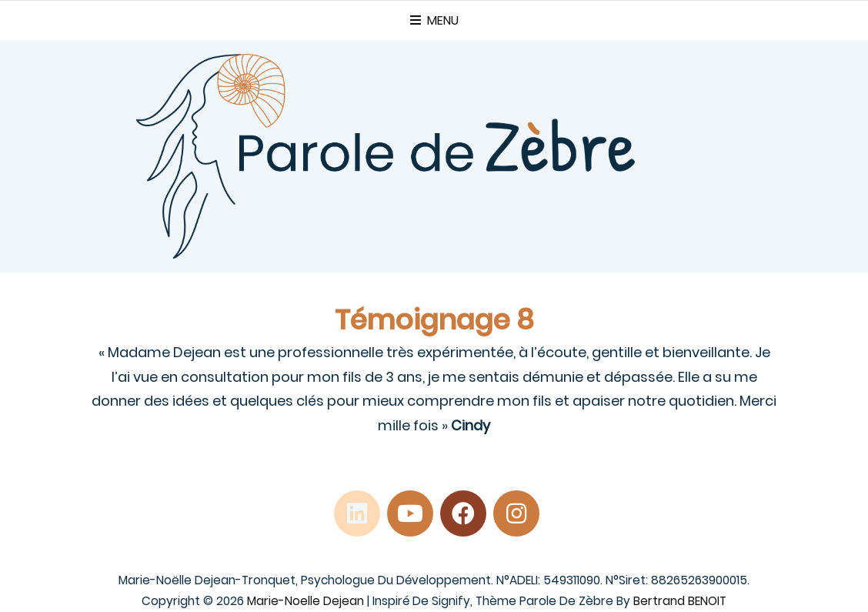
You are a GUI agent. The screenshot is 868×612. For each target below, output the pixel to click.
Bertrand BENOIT (680, 601)
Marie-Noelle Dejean (305, 601)
